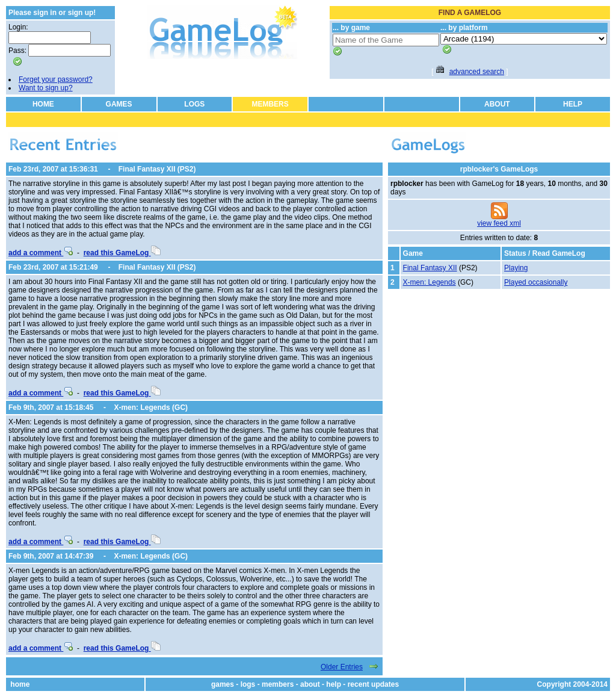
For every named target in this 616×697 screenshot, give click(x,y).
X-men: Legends (430, 282)
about (310, 684)
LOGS (194, 104)
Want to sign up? (46, 88)
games (223, 684)
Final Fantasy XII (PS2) (157, 169)
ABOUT (497, 104)
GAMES (119, 104)
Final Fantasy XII (430, 268)
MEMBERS (270, 104)
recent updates (373, 684)
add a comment (41, 253)
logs (248, 684)
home (20, 684)
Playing (516, 268)
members (278, 684)
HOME (43, 104)
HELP (573, 104)
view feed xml (499, 223)
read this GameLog (122, 253)
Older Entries (342, 667)
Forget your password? (56, 79)
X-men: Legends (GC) (151, 407)
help (334, 684)
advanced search (477, 72)
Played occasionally (536, 282)
